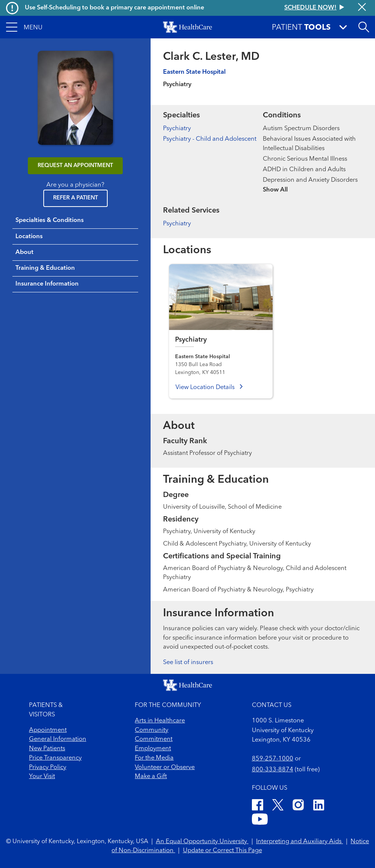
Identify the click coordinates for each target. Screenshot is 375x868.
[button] (24, 27)
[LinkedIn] (319, 806)
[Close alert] (362, 8)
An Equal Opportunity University (202, 842)
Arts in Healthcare (160, 721)
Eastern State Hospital (194, 72)
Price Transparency (55, 758)
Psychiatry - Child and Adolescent (210, 139)
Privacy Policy (48, 768)
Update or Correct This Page (223, 851)
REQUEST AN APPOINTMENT (75, 166)
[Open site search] (364, 27)
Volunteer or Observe (165, 768)
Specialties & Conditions (50, 220)
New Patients (47, 749)
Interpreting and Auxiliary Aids (300, 842)
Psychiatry (177, 129)
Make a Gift (151, 777)
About (24, 252)
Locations (29, 237)
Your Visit (42, 777)
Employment (153, 749)
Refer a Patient (75, 198)
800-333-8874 (273, 770)
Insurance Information (47, 284)
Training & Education (45, 268)
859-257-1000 (273, 759)
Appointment (48, 730)
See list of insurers (188, 663)
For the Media (154, 758)
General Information (58, 739)
